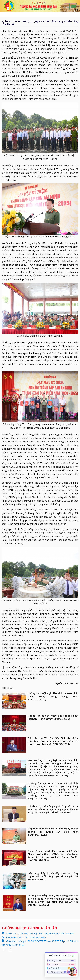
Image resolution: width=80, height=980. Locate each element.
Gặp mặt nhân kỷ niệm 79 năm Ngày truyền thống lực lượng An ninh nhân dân (53, 832)
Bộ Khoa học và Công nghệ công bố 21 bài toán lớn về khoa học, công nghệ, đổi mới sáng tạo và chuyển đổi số (53, 809)
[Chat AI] (72, 971)
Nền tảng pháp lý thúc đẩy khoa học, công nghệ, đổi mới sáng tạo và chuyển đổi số (53, 876)
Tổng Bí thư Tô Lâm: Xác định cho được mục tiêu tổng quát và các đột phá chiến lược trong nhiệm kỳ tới (53, 741)
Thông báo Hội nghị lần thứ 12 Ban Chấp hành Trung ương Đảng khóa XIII (53, 696)
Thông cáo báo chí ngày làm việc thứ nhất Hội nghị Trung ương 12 (53, 717)
